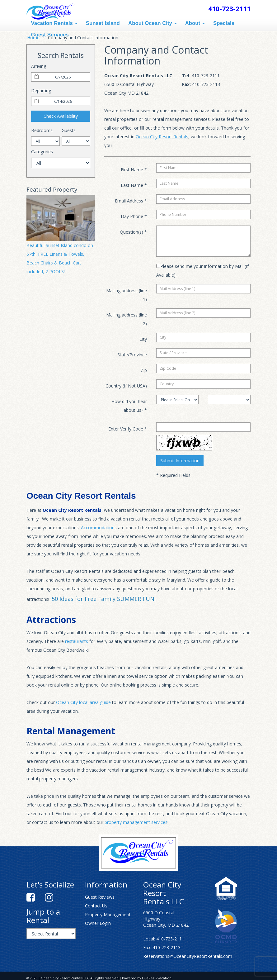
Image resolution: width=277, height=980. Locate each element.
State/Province (132, 355)
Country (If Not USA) (126, 386)
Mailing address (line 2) (127, 319)
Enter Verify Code (128, 429)
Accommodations (99, 528)
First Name (134, 170)
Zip (144, 370)
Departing (41, 90)
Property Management (108, 914)
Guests (69, 130)
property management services (136, 822)
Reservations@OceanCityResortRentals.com (188, 956)
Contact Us (96, 906)
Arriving (39, 66)
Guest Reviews (100, 897)
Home (33, 38)
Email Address (131, 201)
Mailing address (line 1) (127, 295)
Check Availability (61, 116)
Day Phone (134, 216)
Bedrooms (42, 130)
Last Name (134, 185)
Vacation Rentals (54, 23)
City (143, 339)
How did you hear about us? (129, 406)
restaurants (77, 641)
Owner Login (98, 923)
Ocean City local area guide (83, 702)
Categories (42, 152)
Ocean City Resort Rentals (162, 137)
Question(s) (133, 232)
